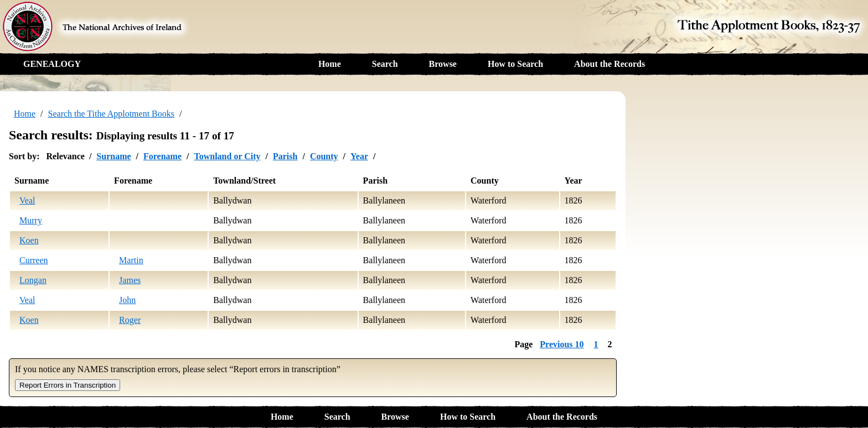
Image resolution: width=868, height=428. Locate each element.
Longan (33, 280)
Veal (27, 200)
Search (385, 64)
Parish (285, 156)
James (130, 280)
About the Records (609, 64)
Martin (131, 260)
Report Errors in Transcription (68, 385)
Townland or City (227, 156)
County (324, 156)
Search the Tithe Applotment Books (111, 114)
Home (330, 64)
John (127, 300)
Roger (130, 320)
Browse (443, 64)
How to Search (515, 64)
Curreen (34, 260)
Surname (113, 156)
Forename (162, 156)
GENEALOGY (52, 64)
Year (359, 156)
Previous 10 (562, 344)
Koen (29, 240)
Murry (31, 220)
